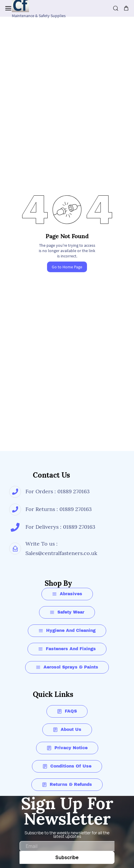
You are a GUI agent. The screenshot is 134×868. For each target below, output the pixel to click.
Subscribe (67, 857)
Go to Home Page (67, 267)
